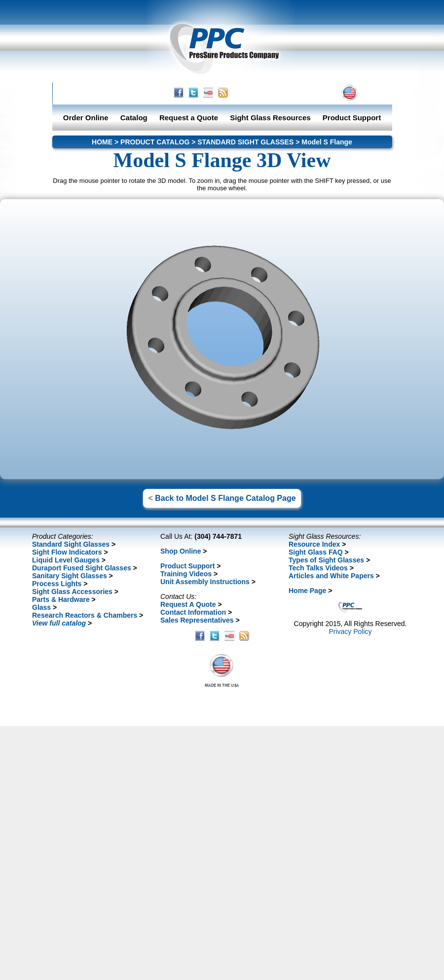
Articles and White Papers (331, 576)
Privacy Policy (350, 631)
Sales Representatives (197, 620)
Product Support (352, 118)
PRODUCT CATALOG (155, 142)
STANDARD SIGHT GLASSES (245, 142)
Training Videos (186, 574)
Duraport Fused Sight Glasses (82, 568)
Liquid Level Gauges (66, 560)
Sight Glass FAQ (316, 552)
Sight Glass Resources (270, 118)
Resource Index (314, 544)
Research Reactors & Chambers (85, 615)
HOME (264, 93)
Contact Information (193, 612)
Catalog (134, 118)
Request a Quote (190, 118)
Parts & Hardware (61, 599)
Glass (41, 607)
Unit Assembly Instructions (205, 582)
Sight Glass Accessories (72, 592)
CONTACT (302, 93)
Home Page (307, 591)
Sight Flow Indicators (67, 552)
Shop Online (181, 551)
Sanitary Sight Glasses (70, 576)
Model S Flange (327, 142)
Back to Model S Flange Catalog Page (225, 498)
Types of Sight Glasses (326, 560)
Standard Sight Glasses (71, 544)
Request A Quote (188, 604)
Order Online (86, 118)
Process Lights (57, 584)
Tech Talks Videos (318, 568)
